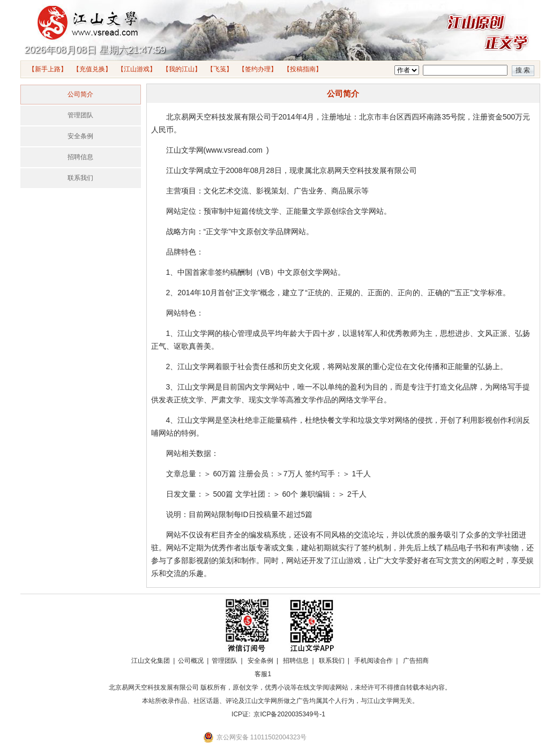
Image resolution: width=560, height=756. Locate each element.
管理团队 (80, 115)
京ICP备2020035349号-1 (289, 714)
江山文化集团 (151, 661)
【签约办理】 (258, 69)
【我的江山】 (182, 69)
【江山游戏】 (137, 69)
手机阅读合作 (374, 661)
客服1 (263, 674)
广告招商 (416, 661)
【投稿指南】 (303, 69)
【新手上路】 (48, 69)
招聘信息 (80, 157)
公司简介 (80, 94)
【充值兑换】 (92, 69)
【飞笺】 (220, 69)
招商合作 (293, 674)
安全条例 (80, 136)
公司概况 (191, 661)
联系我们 (80, 178)
